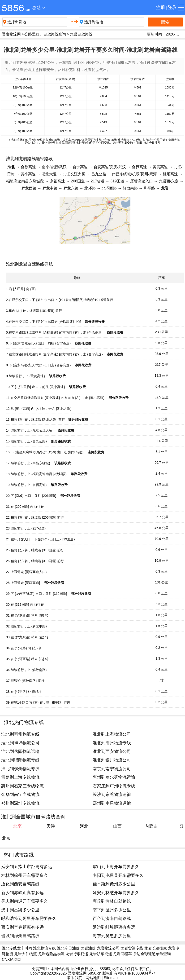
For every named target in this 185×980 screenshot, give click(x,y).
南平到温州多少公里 (112, 910)
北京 (6, 838)
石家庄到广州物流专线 (114, 786)
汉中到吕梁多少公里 (20, 910)
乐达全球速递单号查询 (152, 954)
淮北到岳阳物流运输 (20, 751)
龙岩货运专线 (132, 948)
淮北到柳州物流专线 (20, 769)
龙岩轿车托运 (101, 954)
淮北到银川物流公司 (112, 760)
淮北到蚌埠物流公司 (20, 743)
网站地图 (93, 978)
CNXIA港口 (11, 960)
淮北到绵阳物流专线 (20, 760)
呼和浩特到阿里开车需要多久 (29, 918)
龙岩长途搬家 (156, 948)
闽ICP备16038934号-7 (136, 973)
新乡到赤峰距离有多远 (22, 893)
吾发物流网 (11, 34)
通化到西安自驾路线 (20, 884)
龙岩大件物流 (26, 954)
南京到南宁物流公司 (112, 769)
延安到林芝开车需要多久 (116, 893)
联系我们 (75, 978)
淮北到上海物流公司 (112, 734)
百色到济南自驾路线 (112, 918)
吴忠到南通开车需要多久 (25, 901)
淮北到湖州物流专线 (112, 743)
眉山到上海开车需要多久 (116, 867)
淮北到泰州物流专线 (20, 734)
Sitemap (111, 978)
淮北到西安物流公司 (112, 751)
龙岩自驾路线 (81, 34)
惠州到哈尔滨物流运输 (114, 777)
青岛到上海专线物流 (20, 777)
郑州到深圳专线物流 (20, 803)
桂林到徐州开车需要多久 (25, 875)
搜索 (165, 22)
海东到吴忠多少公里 (112, 936)
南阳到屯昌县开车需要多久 (118, 875)
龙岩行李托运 (77, 954)
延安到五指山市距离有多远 (27, 867)
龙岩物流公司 (108, 948)
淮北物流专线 (44, 948)
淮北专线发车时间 (17, 948)
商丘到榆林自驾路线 (112, 901)
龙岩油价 (88, 948)
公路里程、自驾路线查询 (45, 34)
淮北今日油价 (68, 948)
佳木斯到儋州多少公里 (114, 884)
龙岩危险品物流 (51, 954)
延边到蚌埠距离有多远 (114, 927)
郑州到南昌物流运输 (112, 803)
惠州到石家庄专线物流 (22, 786)
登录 (172, 7)
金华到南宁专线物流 (20, 795)
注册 (161, 7)
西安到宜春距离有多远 (22, 927)
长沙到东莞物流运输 (112, 795)
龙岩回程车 (122, 954)
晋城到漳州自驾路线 (20, 936)
